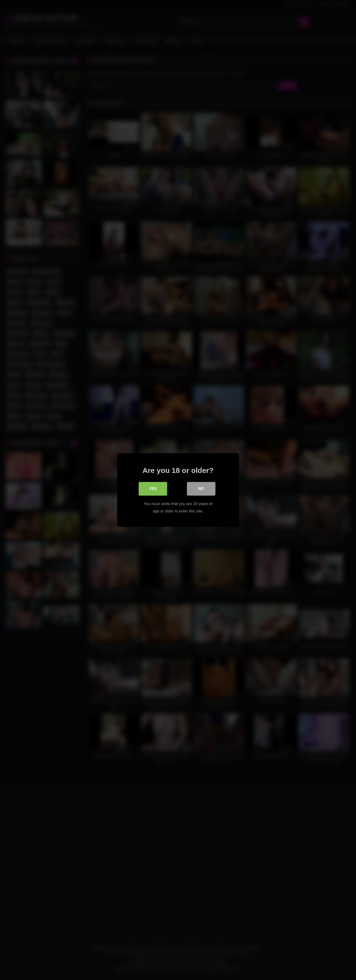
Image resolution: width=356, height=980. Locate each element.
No (201, 489)
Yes (153, 489)
